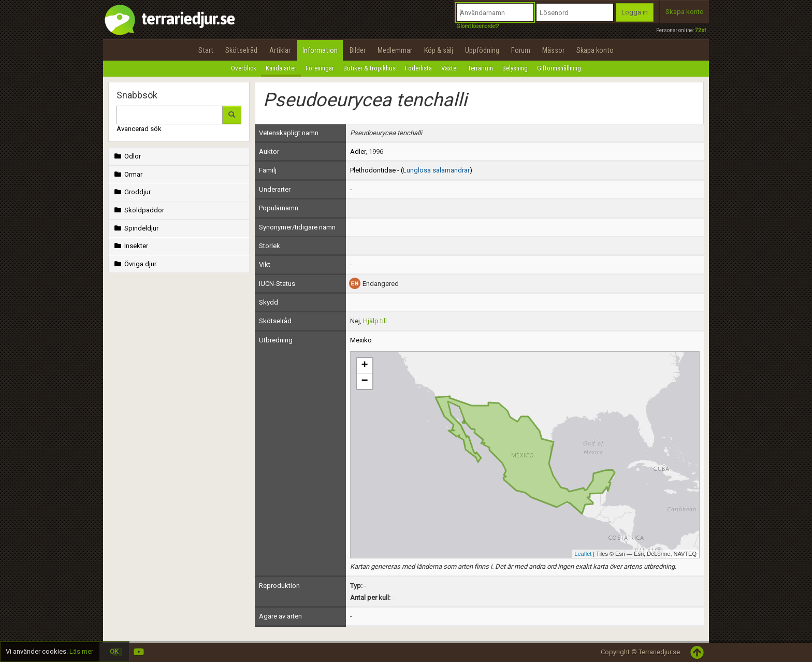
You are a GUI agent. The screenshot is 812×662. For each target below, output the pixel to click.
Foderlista (418, 68)
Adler (358, 152)
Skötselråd (241, 50)
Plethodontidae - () (411, 170)
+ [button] (364, 366)
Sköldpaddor (138, 210)
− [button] (364, 381)
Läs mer (81, 651)
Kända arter (281, 68)
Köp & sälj (439, 50)
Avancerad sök (139, 129)
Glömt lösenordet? (477, 26)
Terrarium (480, 68)
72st (700, 30)
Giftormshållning (559, 68)
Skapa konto (685, 12)
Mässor (553, 50)
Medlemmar (395, 50)
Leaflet (583, 554)
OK (114, 651)
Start (206, 50)
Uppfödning (482, 50)
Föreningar (320, 68)
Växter (450, 68)
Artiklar (280, 50)
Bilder (358, 50)
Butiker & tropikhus (369, 68)
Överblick (244, 68)
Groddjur (132, 192)
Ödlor (127, 156)
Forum (521, 50)
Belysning (515, 68)
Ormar (127, 174)
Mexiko (361, 340)
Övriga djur (134, 264)
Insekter (130, 246)
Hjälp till (375, 321)
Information (320, 50)
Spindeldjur (135, 228)
